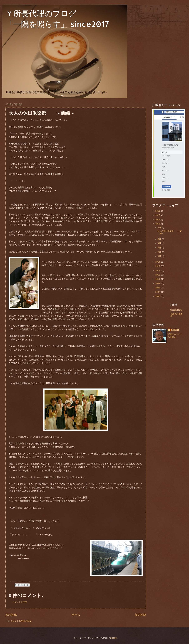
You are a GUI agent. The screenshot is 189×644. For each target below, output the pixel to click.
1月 (160, 256)
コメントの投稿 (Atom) (21, 621)
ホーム (76, 615)
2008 (158, 288)
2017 (158, 215)
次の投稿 (11, 615)
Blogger (114, 638)
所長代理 (175, 330)
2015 (158, 224)
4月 (160, 243)
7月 (160, 227)
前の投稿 (140, 615)
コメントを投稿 (20, 602)
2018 (158, 211)
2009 (158, 283)
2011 (158, 275)
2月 (160, 252)
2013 (158, 266)
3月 (160, 248)
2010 (158, 279)
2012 (158, 270)
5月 (160, 239)
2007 (158, 292)
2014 (158, 262)
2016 (158, 220)
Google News (176, 310)
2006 (158, 296)
